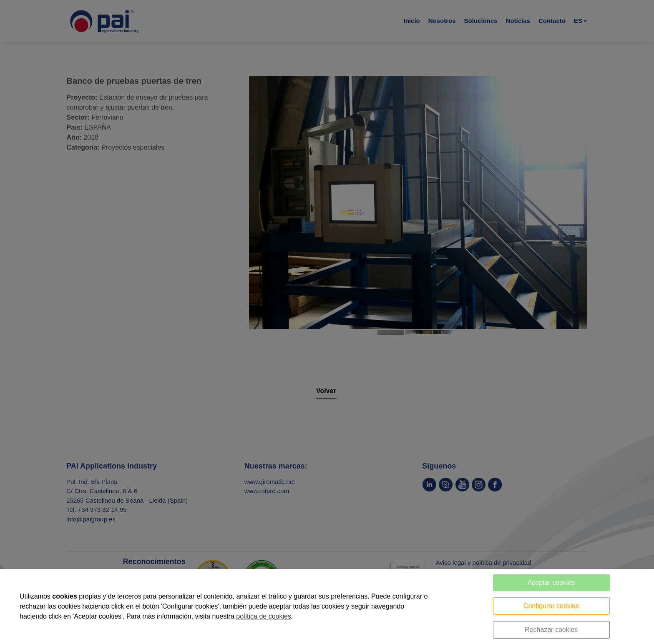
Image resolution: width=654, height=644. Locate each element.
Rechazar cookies (551, 630)
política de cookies (264, 616)
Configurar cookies (551, 606)
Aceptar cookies (551, 583)
